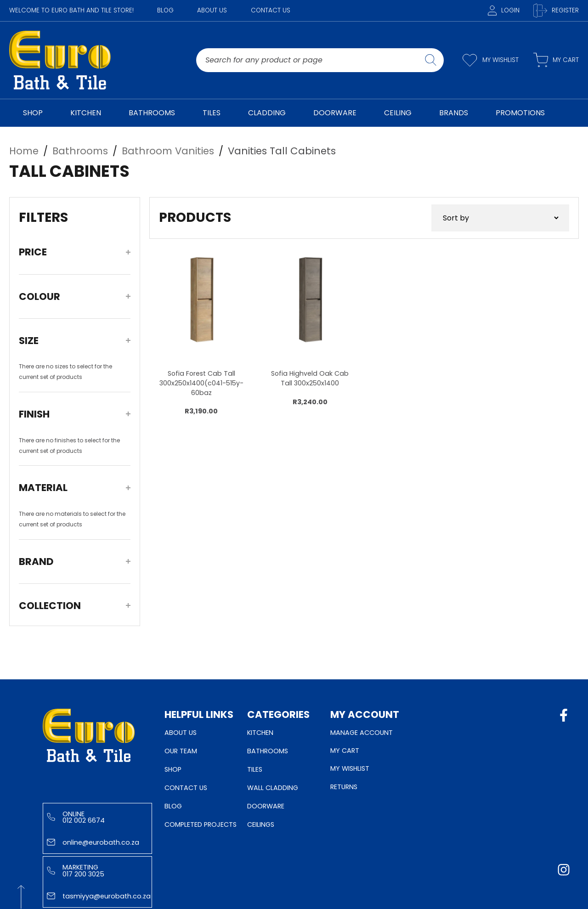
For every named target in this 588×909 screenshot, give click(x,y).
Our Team (181, 751)
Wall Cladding (273, 788)
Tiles (255, 769)
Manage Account (362, 733)
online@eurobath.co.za (93, 842)
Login (504, 10)
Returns (344, 787)
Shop (173, 769)
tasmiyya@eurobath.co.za (99, 896)
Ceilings (261, 824)
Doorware (266, 806)
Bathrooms (268, 751)
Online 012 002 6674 (76, 817)
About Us (212, 10)
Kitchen (260, 733)
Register (556, 11)
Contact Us (271, 10)
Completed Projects (201, 824)
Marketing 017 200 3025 (76, 870)
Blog (165, 10)
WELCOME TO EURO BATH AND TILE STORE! (71, 10)
